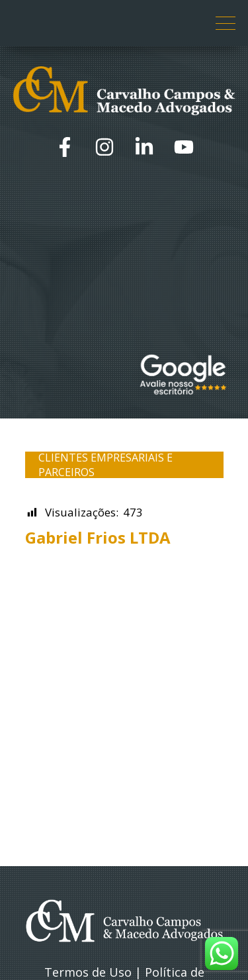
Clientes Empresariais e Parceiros (105, 465)
